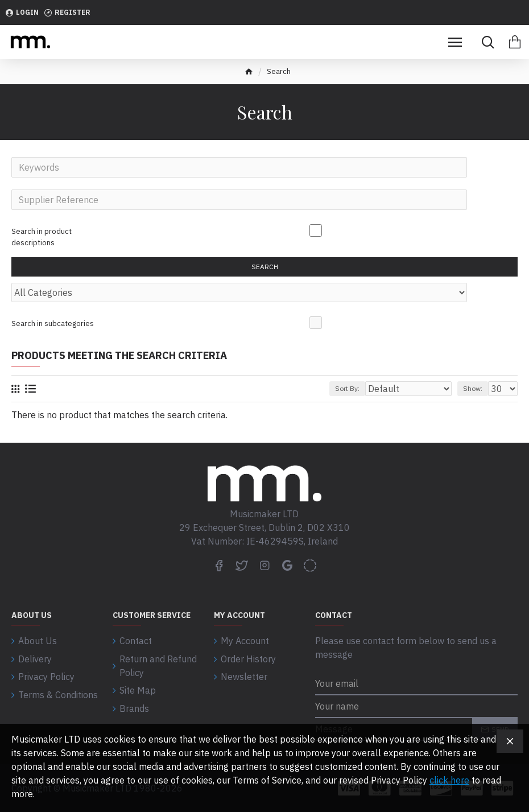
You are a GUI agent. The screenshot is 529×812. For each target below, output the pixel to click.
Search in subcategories (53, 326)
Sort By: (347, 392)
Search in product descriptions (42, 238)
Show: (473, 392)
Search (265, 269)
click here (449, 780)
